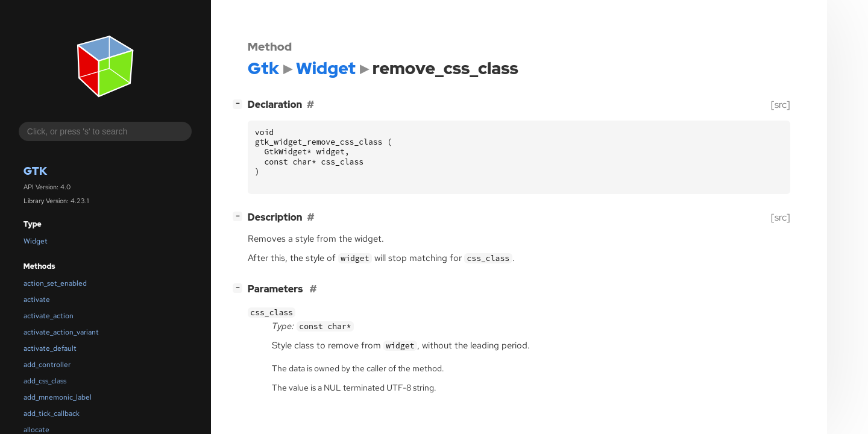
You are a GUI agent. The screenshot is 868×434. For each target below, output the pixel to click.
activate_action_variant (61, 332)
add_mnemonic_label (58, 397)
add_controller (47, 365)
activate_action (49, 316)
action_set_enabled (55, 283)
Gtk (35, 171)
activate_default (50, 348)
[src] (781, 105)
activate (37, 300)
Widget (36, 241)
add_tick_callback (52, 414)
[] (240, 103)
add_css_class (45, 381)
